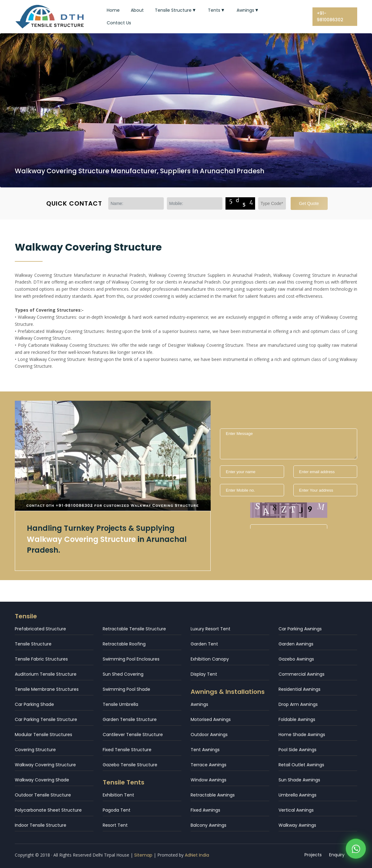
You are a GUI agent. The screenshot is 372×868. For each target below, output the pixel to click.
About (137, 10)
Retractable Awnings (213, 795)
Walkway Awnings (297, 825)
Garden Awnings (296, 644)
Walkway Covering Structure (45, 765)
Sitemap (143, 855)
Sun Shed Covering (123, 674)
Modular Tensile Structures (43, 735)
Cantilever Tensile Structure (133, 735)
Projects (313, 855)
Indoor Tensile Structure (41, 825)
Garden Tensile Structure (130, 719)
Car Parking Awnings (300, 629)
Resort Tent (115, 825)
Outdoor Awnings (209, 735)
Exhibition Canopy (210, 659)
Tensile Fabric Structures (41, 659)
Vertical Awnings (296, 810)
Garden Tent (204, 644)
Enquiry (337, 855)
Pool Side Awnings (298, 750)
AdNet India (197, 855)
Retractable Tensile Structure (134, 629)
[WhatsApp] (356, 850)
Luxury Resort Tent (211, 629)
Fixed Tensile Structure (127, 750)
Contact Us (119, 23)
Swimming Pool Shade (126, 689)
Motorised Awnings (211, 719)
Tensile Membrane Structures (47, 689)
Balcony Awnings (209, 825)
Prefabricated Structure (40, 629)
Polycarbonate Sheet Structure (48, 810)
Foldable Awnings (297, 719)
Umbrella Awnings (298, 795)
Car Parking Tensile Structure (46, 719)
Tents (217, 10)
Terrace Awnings (209, 765)
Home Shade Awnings (302, 735)
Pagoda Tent (117, 810)
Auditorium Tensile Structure (46, 674)
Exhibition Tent (118, 795)
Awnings (248, 10)
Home (113, 10)
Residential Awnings (300, 689)
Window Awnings (209, 780)
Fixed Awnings (205, 810)
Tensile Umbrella (120, 704)
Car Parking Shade (34, 704)
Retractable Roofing (124, 644)
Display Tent (204, 674)
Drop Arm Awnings (298, 704)
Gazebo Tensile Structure (130, 765)
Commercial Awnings (302, 674)
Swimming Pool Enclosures (131, 659)
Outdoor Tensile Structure (43, 795)
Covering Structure (35, 750)
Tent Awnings (205, 750)
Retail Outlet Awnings (301, 765)
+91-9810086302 (330, 16)
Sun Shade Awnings (299, 780)
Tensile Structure (176, 10)
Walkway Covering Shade (42, 780)
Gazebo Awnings (296, 659)
